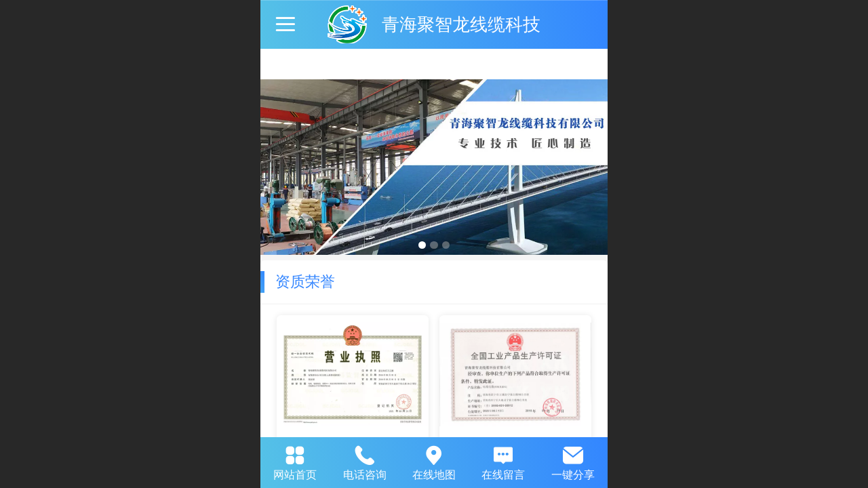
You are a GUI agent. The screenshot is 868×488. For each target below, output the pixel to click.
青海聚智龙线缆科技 (461, 24)
